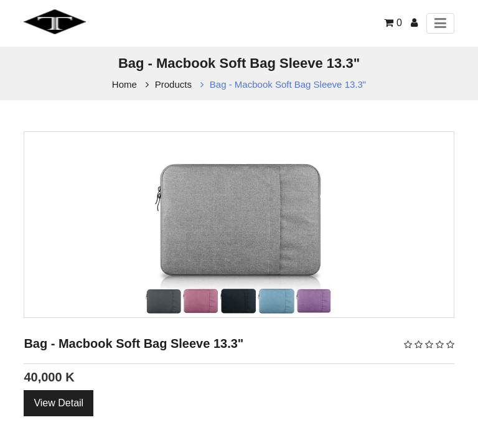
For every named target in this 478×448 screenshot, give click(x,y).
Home (124, 84)
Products (173, 84)
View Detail (59, 403)
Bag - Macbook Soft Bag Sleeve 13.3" (288, 84)
